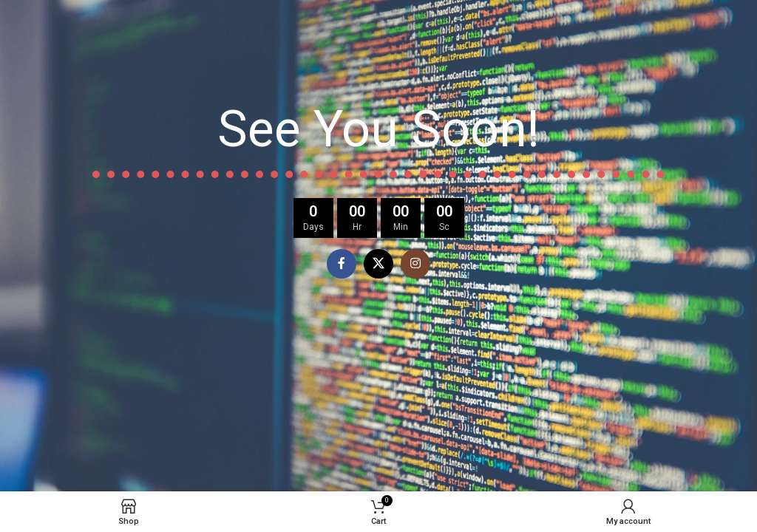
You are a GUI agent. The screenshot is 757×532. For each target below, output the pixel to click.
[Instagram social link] (415, 264)
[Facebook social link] (342, 264)
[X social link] (378, 264)
